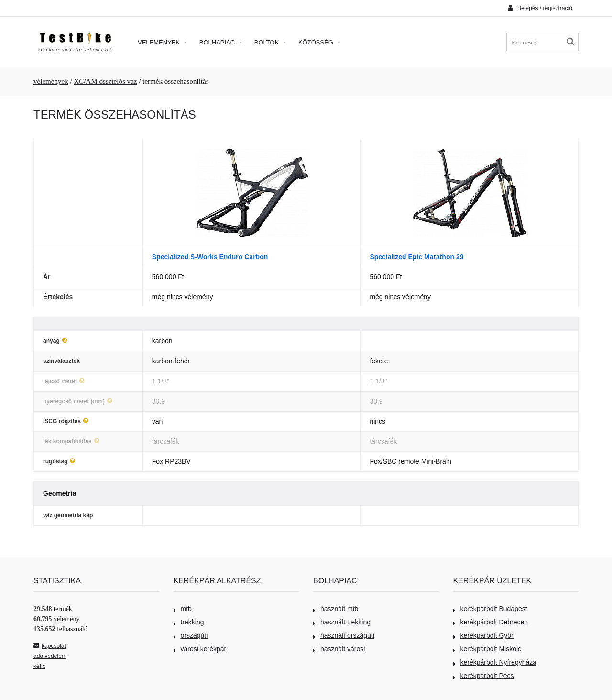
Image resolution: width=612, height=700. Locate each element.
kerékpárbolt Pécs (484, 676)
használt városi (339, 649)
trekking (189, 622)
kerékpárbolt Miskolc (487, 649)
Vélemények (162, 42)
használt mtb (336, 609)
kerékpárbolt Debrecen (491, 622)
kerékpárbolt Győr (483, 635)
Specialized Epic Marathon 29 (416, 257)
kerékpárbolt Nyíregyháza (495, 662)
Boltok (270, 42)
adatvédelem (50, 656)
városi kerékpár (200, 649)
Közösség (319, 42)
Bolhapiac (221, 42)
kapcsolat (50, 646)
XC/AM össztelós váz (105, 81)
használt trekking (342, 622)
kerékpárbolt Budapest (490, 609)
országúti (191, 635)
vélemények (51, 81)
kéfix (39, 666)
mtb (183, 609)
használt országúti (344, 635)
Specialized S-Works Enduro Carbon (210, 257)
